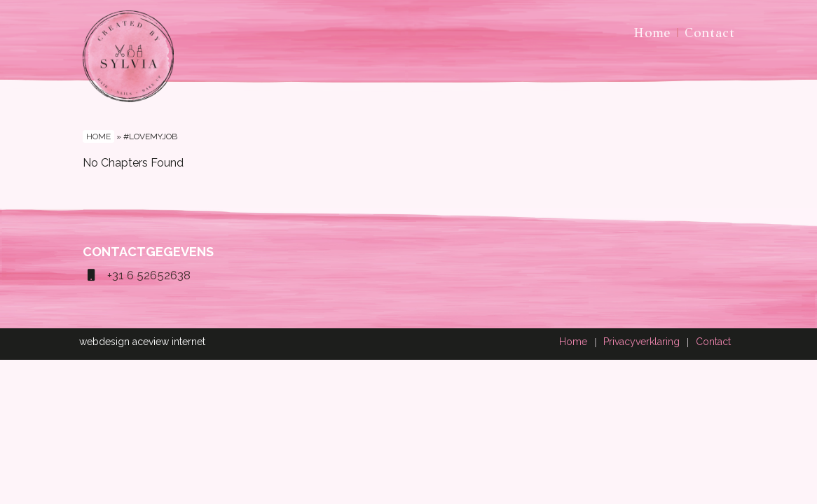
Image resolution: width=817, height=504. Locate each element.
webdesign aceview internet (142, 342)
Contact (709, 33)
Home (652, 33)
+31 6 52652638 (137, 275)
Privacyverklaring (641, 342)
